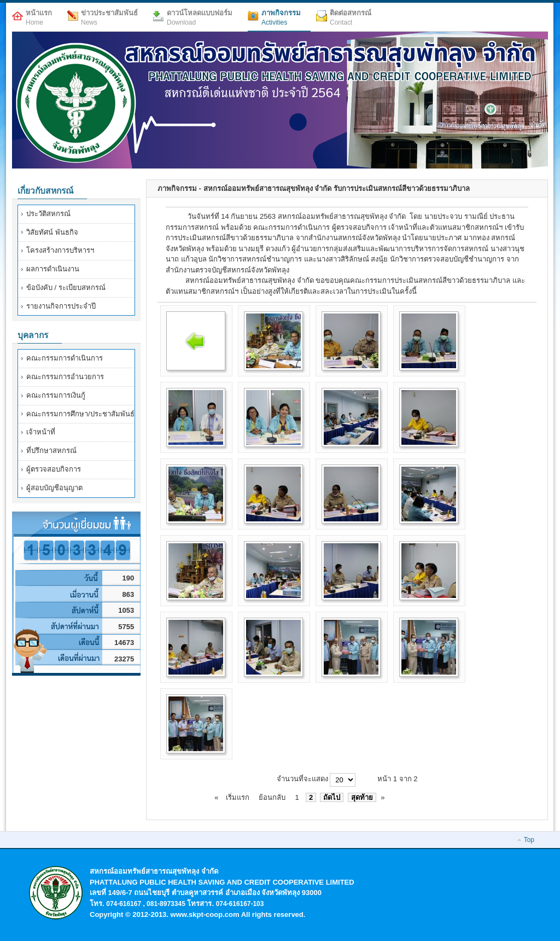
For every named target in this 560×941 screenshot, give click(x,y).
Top (529, 840)
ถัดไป (332, 797)
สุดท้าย (362, 797)
